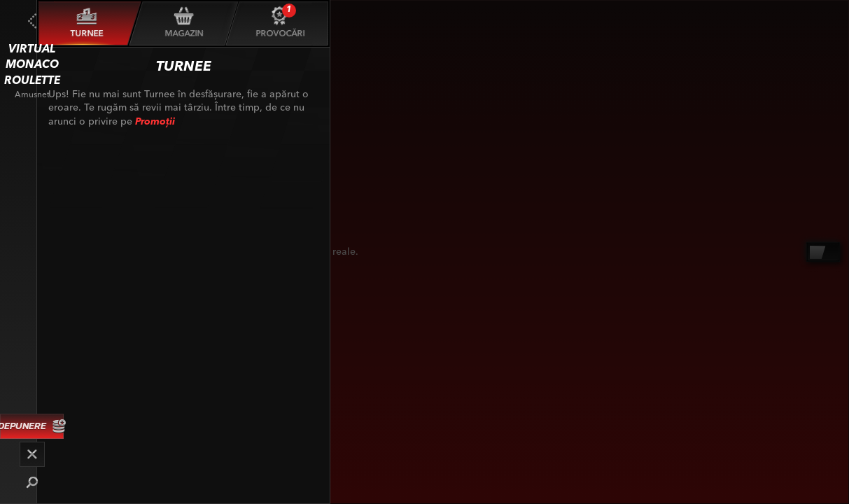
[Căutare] (32, 482)
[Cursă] (32, 454)
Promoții (155, 122)
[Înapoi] (32, 21)
